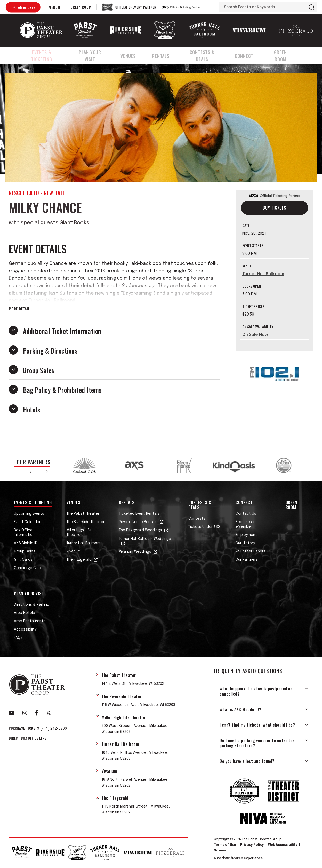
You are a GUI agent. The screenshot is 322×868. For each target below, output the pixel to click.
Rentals (165, 55)
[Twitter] (49, 713)
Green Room (81, 7)
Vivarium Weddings (135, 552)
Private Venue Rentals (138, 522)
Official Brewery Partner (136, 7)
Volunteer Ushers (251, 551)
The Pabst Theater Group (41, 30)
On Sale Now (255, 335)
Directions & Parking (32, 605)
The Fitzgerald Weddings (140, 530)
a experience (238, 858)
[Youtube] (12, 713)
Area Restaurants (30, 621)
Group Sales (25, 551)
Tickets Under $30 (204, 527)
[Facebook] (37, 713)
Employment (246, 535)
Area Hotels (24, 613)
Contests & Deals (207, 55)
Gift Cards (23, 560)
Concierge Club (27, 568)
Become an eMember (245, 524)
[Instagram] (25, 713)
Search (312, 7)
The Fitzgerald (79, 560)
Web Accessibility (283, 845)
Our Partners (247, 560)
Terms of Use (225, 845)
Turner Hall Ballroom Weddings (145, 539)
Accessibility (25, 629)
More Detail (19, 309)
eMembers (27, 7)
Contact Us (246, 514)
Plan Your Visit (95, 55)
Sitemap (221, 851)
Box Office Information (24, 533)
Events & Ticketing (43, 55)
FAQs (18, 638)
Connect (251, 55)
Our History (245, 543)
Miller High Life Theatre (79, 533)
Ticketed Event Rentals (139, 514)
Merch (54, 7)
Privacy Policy (252, 845)
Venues (134, 55)
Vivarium (74, 551)
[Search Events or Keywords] (263, 7)
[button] (32, 472)
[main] (161, 256)
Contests (197, 519)
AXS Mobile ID (26, 543)
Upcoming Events (29, 514)
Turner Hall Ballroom (263, 274)
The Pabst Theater (83, 514)
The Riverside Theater (86, 522)
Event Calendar (27, 522)
